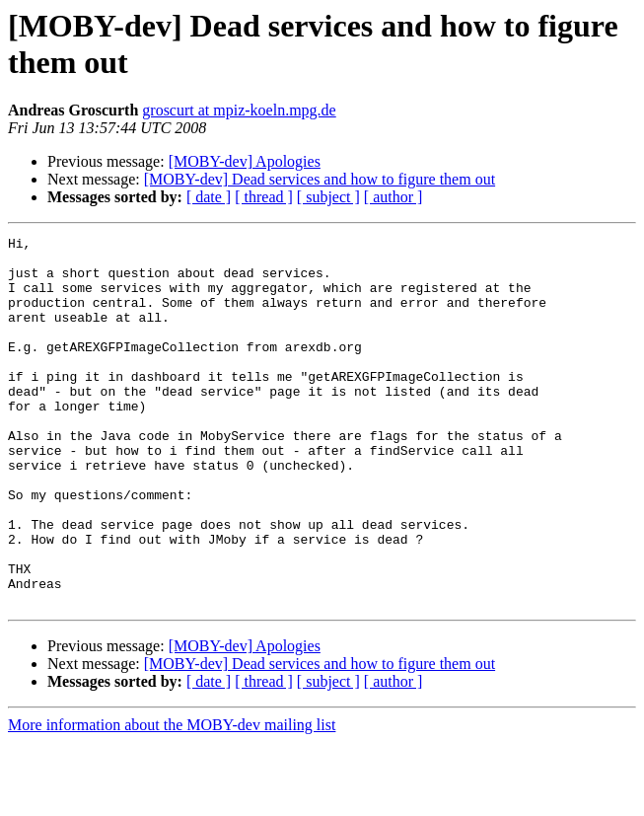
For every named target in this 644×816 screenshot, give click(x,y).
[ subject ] (328, 197)
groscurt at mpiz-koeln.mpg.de (239, 110)
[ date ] (209, 197)
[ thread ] (264, 197)
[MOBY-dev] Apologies (245, 161)
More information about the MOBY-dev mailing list (172, 799)
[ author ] (394, 197)
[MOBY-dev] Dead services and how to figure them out (320, 179)
